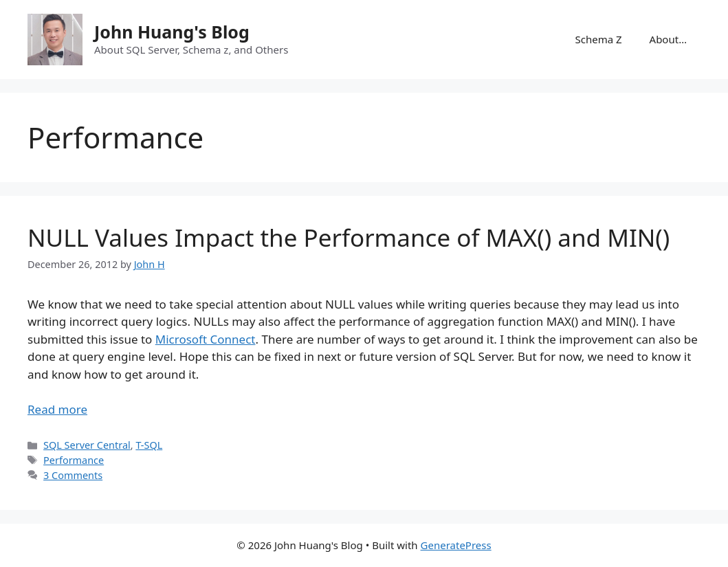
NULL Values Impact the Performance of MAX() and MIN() (349, 237)
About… (668, 39)
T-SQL (149, 445)
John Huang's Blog (172, 32)
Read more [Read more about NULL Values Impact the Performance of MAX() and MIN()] (57, 409)
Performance (74, 460)
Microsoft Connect (206, 339)
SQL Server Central (87, 445)
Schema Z (598, 39)
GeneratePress (456, 545)
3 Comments (73, 475)
